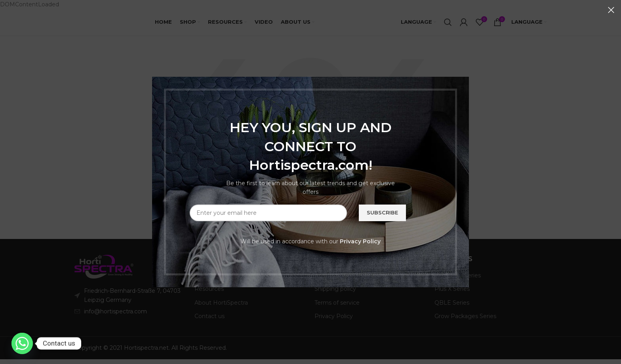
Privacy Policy (360, 241)
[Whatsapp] (22, 343)
